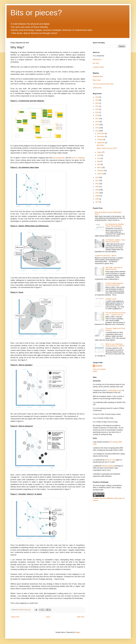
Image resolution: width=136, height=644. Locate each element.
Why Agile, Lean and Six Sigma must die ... (114, 268)
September (101, 143)
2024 (97, 97)
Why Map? (100, 145)
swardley (99, 366)
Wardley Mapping (108, 466)
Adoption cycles (111, 299)
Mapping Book (98, 76)
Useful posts (97, 88)
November (101, 137)
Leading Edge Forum (114, 390)
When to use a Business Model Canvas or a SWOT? (115, 345)
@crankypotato (59, 158)
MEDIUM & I (97, 60)
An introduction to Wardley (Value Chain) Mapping (115, 225)
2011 (97, 181)
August (100, 152)
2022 (97, 103)
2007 (97, 193)
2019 (97, 112)
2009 (97, 187)
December (101, 134)
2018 (97, 115)
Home (48, 617)
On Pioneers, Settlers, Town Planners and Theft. (115, 241)
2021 (97, 106)
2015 (97, 125)
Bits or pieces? (36, 13)
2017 (97, 119)
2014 (97, 128)
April (99, 164)
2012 (97, 177)
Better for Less (110, 460)
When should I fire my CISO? (107, 148)
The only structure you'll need (103, 84)
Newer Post (15, 617)
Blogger (77, 632)
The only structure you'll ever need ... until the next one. (116, 314)
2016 (97, 122)
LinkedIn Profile (98, 67)
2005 (97, 199)
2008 (97, 190)
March (100, 168)
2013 (97, 131)
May (99, 161)
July (99, 155)
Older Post (81, 617)
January (100, 174)
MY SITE (96, 63)
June (99, 158)
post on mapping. (78, 158)
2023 (97, 100)
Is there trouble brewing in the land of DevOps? (115, 284)
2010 (97, 184)
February (100, 171)
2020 (97, 109)
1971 (97, 202)
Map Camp (97, 80)
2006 (97, 196)
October (100, 140)
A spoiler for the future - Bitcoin (106, 256)
